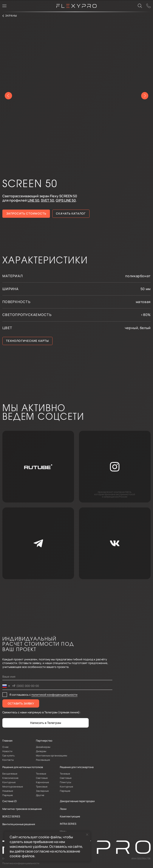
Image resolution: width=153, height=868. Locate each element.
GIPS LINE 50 (66, 200)
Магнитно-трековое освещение (22, 809)
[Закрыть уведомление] (87, 835)
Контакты (8, 760)
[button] (26, 214)
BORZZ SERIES (11, 816)
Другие (40, 795)
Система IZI (10, 801)
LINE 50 (33, 200)
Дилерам (41, 751)
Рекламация (43, 760)
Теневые (41, 774)
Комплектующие (70, 816)
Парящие (8, 795)
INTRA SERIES (68, 824)
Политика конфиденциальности (21, 863)
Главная (7, 741)
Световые (42, 778)
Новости (7, 751)
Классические (10, 778)
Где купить (8, 755)
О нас (5, 747)
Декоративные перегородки (77, 801)
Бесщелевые (10, 774)
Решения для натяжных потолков (23, 767)
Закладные (42, 791)
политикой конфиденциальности (54, 695)
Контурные (9, 782)
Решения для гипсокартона (77, 767)
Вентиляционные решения (19, 824)
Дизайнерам (43, 747)
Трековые (42, 786)
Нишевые (8, 791)
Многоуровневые (13, 786)
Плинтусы (66, 782)
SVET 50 (47, 200)
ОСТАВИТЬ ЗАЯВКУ (21, 703)
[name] (57, 677)
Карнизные (42, 782)
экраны (11, 16)
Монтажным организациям (52, 755)
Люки (63, 809)
